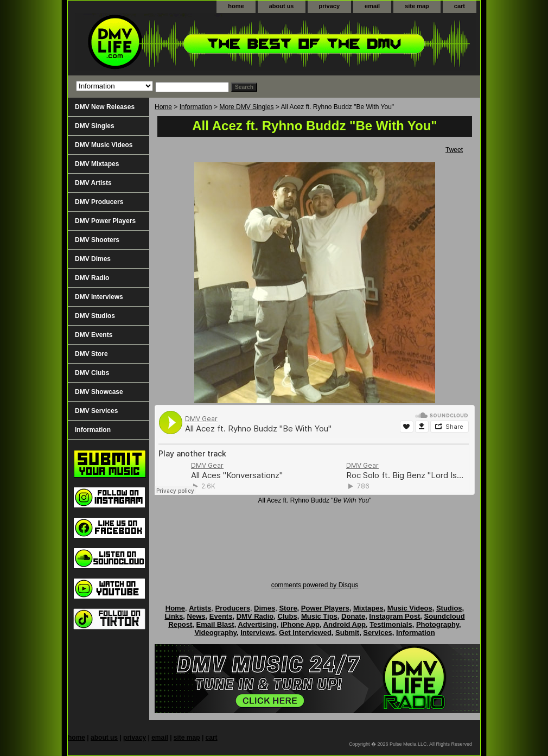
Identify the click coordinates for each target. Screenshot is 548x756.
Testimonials (391, 624)
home (236, 6)
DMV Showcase (99, 392)
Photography (438, 624)
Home (163, 107)
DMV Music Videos (104, 145)
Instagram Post (394, 616)
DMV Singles (95, 126)
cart (460, 6)
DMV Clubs (92, 373)
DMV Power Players (105, 221)
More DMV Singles (246, 107)
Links (174, 616)
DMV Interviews (99, 297)
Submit (347, 633)
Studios (449, 608)
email (372, 6)
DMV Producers (99, 202)
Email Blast (215, 624)
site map (417, 6)
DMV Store (91, 354)
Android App (345, 624)
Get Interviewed (305, 633)
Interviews (258, 633)
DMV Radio (92, 278)
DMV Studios (95, 316)
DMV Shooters (97, 240)
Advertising (257, 624)
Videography (215, 633)
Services (378, 633)
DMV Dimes (93, 259)
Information (196, 107)
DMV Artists (93, 183)
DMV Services (96, 411)
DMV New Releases (105, 107)
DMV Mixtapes (97, 164)
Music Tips (319, 616)
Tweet (454, 150)
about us (282, 6)
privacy (330, 6)
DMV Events (94, 335)
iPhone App (300, 624)
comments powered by (315, 585)
